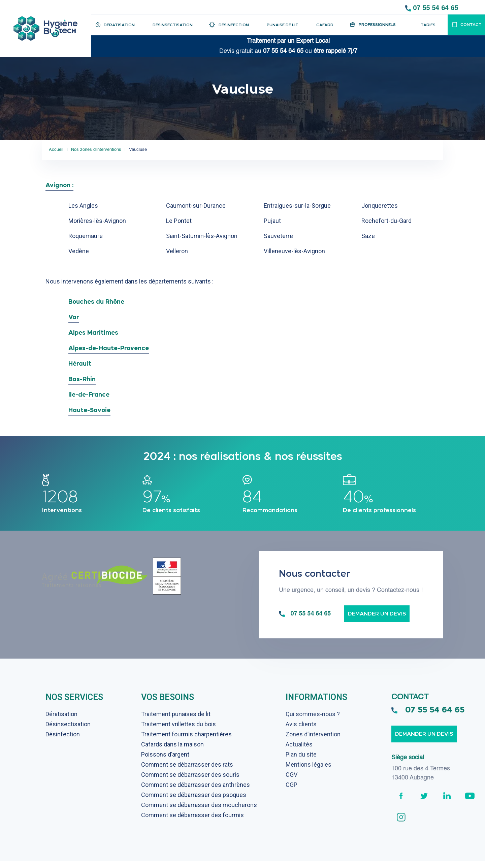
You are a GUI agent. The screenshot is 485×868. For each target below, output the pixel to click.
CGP (292, 791)
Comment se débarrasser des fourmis (192, 822)
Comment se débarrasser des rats (187, 771)
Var (74, 317)
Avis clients (301, 731)
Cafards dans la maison (172, 751)
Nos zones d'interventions (103, 150)
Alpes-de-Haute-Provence (109, 348)
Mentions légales (309, 771)
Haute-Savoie (89, 410)
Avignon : (59, 185)
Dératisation (61, 721)
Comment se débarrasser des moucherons (199, 812)
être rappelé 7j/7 (335, 51)
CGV (292, 781)
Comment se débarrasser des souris (190, 781)
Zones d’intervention (313, 741)
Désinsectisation (68, 731)
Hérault (80, 363)
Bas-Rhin (82, 379)
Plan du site (301, 761)
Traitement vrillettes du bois (179, 731)
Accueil (56, 150)
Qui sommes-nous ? (313, 721)
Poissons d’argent (165, 761)
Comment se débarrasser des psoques (194, 802)
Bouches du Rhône (96, 302)
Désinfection (63, 741)
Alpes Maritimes (93, 332)
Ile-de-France (89, 394)
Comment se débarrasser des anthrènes (196, 791)
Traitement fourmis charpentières (186, 741)
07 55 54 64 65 (435, 8)
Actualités (299, 751)
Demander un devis (377, 620)
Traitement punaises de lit (176, 721)
